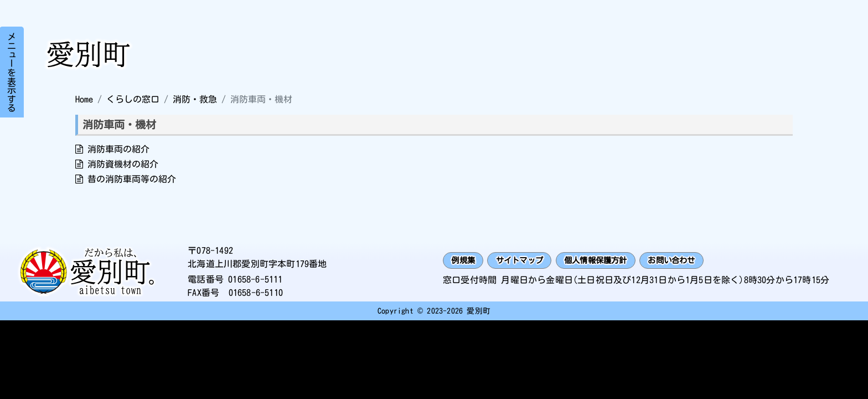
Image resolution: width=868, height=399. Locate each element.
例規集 (466, 260)
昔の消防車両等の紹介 (132, 179)
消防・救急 (195, 99)
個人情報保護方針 (614, 260)
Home (84, 99)
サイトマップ (529, 260)
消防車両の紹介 (118, 149)
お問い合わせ (700, 260)
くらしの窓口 (133, 99)
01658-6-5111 (255, 279)
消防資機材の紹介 (123, 164)
